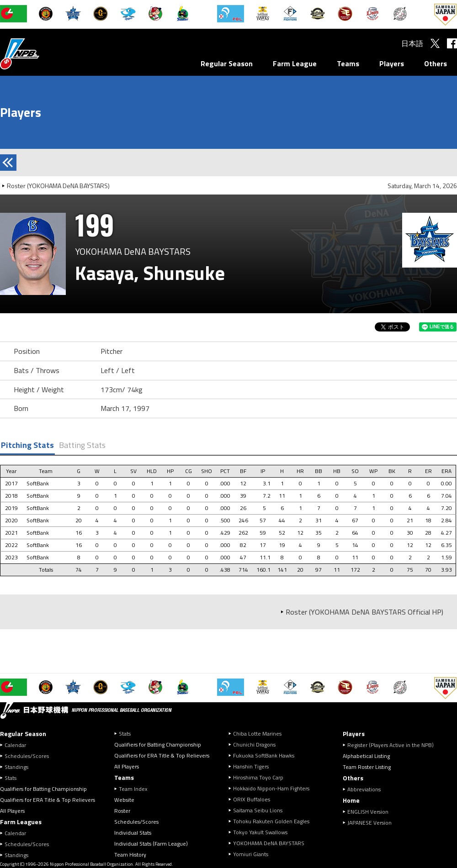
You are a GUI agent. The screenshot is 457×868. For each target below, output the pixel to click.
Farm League (295, 63)
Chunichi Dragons (254, 744)
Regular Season (227, 63)
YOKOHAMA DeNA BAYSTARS (269, 843)
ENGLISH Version (368, 812)
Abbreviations (364, 789)
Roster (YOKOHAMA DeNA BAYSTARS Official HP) (364, 612)
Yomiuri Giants (251, 854)
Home (351, 800)
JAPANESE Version (369, 823)
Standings (16, 767)
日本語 (412, 43)
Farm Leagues (21, 822)
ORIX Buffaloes (252, 799)
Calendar (15, 745)
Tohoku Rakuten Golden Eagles (271, 821)
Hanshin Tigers (251, 766)
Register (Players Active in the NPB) (393, 745)
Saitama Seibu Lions (258, 810)
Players (392, 63)
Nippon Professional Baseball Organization (43, 54)
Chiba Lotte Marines (257, 734)
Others (436, 63)
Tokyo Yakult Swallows (260, 832)
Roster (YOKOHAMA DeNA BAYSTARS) (58, 186)
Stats (11, 778)
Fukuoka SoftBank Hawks (264, 755)
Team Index (133, 789)
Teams (348, 63)
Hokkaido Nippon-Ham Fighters (271, 788)
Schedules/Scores (27, 756)
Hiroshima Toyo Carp (258, 777)
